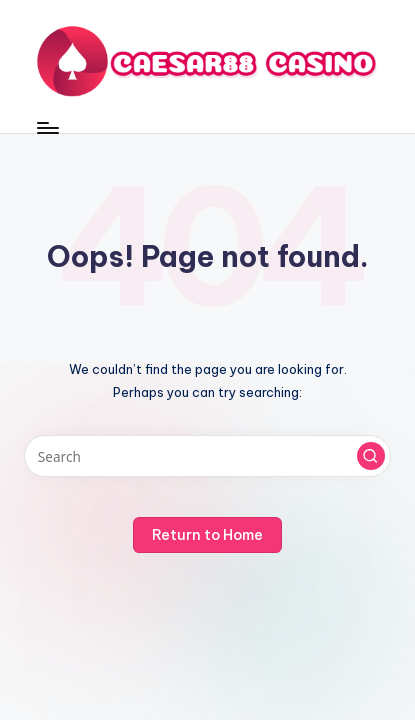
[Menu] (47, 127)
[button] (371, 456)
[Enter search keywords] (207, 456)
